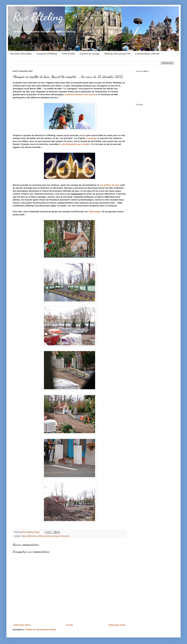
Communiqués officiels (147, 54)
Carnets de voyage (90, 54)
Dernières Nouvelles (21, 54)
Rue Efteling (38, 17)
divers (35, 536)
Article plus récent (22, 625)
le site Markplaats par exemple (75, 144)
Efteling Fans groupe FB (117, 54)
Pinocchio (65, 536)
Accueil (69, 625)
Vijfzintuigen (95, 212)
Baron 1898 (27, 536)
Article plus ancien (117, 625)
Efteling (42, 536)
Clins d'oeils (68, 54)
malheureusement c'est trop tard (81, 94)
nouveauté (56, 536)
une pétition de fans (109, 185)
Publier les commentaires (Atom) (41, 630)
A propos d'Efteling (47, 54)
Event (48, 536)
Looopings (91, 138)
